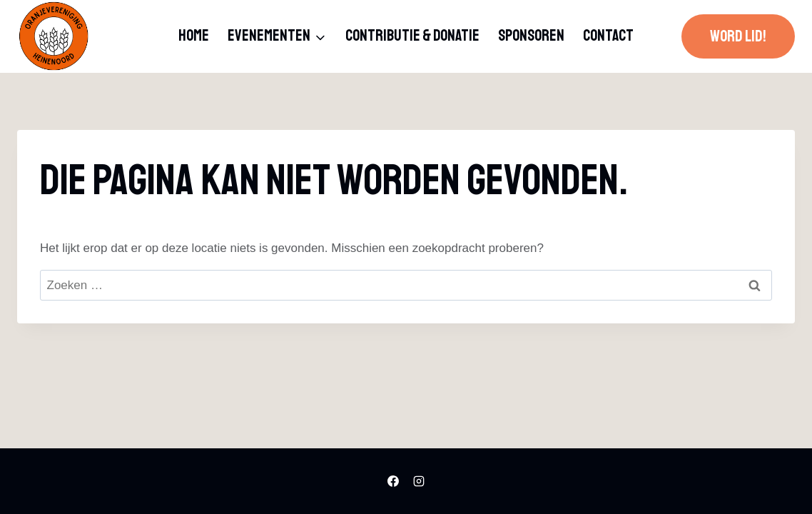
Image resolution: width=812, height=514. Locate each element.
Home (194, 36)
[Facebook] (393, 481)
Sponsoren (531, 36)
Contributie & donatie (412, 36)
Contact (608, 36)
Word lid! (738, 36)
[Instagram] (419, 481)
